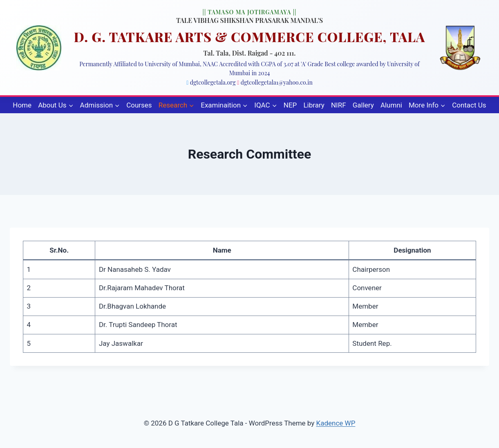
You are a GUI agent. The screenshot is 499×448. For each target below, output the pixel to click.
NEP (290, 105)
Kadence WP (336, 423)
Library (314, 105)
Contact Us (469, 105)
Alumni (391, 105)
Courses (139, 105)
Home (22, 105)
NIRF (339, 105)
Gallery (363, 105)
